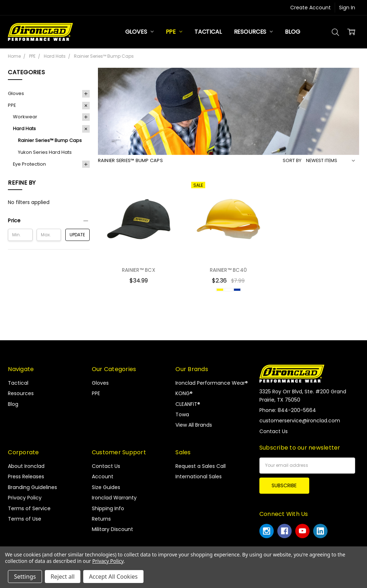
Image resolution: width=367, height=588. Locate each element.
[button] (49, 220)
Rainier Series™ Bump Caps (50, 140)
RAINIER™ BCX (139, 270)
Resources (253, 32)
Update (77, 235)
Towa (182, 414)
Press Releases (26, 476)
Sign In (347, 8)
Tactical (208, 32)
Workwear (25, 117)
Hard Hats (24, 129)
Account (103, 476)
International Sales (199, 476)
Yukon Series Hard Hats (45, 152)
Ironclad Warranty (114, 498)
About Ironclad (26, 466)
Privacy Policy (25, 498)
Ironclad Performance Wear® (212, 383)
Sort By (292, 160)
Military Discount (112, 529)
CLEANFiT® (188, 404)
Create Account (310, 8)
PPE (174, 32)
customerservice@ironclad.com (300, 421)
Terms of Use (25, 519)
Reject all (63, 577)
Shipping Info (108, 508)
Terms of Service (29, 508)
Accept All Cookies (113, 577)
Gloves (139, 32)
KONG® (184, 393)
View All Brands (194, 425)
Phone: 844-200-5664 (288, 410)
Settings (25, 577)
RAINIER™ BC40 (228, 270)
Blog (292, 32)
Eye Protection (29, 164)
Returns (101, 519)
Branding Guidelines (32, 487)
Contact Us (106, 466)
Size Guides (106, 487)
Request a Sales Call (201, 466)
